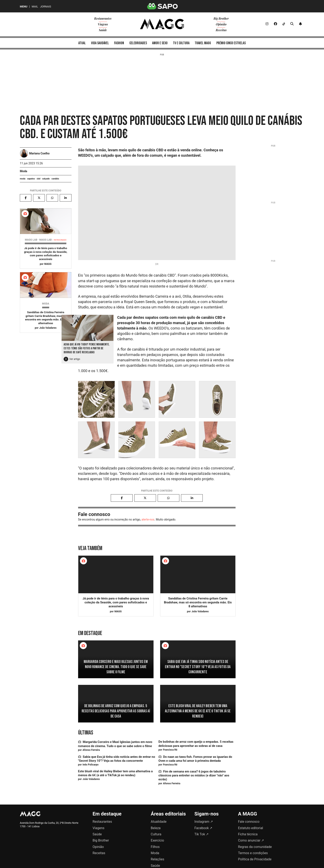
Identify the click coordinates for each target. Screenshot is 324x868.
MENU (24, 7)
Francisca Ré (170, 750)
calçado (46, 179)
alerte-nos (148, 519)
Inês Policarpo (90, 765)
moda (23, 179)
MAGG (48, 264)
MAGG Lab (45, 240)
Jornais (46, 7)
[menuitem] (82, 43)
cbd (39, 179)
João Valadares (48, 328)
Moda (24, 171)
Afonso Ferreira (91, 750)
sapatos (31, 179)
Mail (35, 7)
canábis (55, 179)
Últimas (86, 733)
